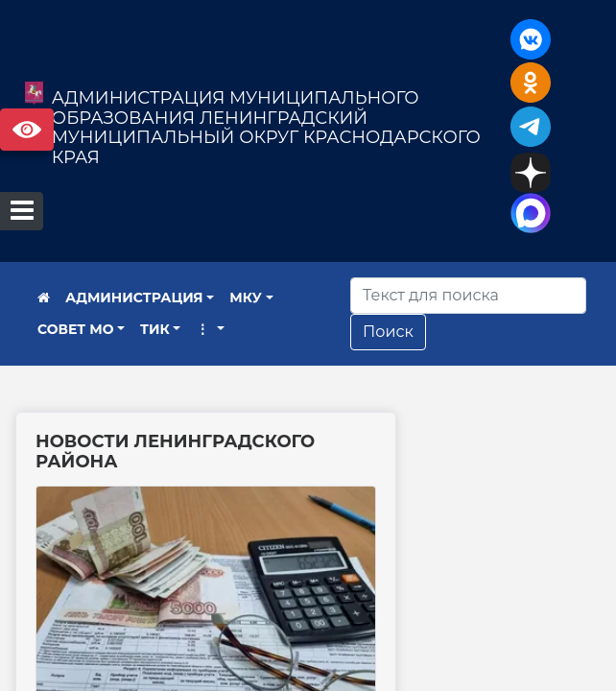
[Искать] (468, 296)
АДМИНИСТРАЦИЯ (134, 298)
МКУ (246, 298)
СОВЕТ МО (76, 329)
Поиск (388, 332)
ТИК (155, 329)
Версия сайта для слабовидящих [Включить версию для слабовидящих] (27, 130)
